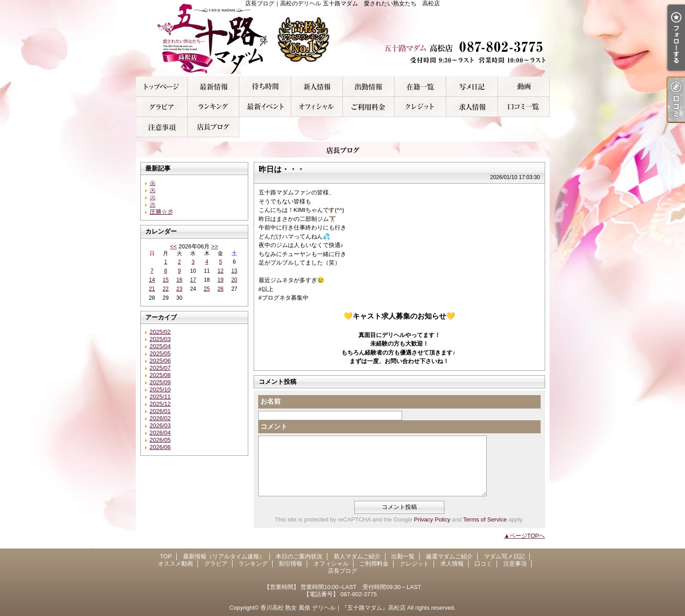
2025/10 (160, 389)
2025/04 (160, 346)
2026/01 (160, 411)
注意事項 (162, 127)
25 (207, 289)
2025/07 (160, 368)
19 (221, 280)
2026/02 (160, 418)
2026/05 (160, 440)
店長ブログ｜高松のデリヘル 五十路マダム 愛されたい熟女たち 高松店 (343, 38)
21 (152, 289)
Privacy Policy (432, 519)
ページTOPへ (527, 536)
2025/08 (160, 375)
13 (234, 271)
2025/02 (160, 332)
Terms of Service (485, 519)
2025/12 (160, 404)
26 (221, 289)
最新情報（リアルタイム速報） (213, 87)
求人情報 (472, 107)
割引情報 (265, 107)
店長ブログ (213, 127)
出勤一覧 (369, 87)
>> (215, 246)
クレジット (420, 107)
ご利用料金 (369, 107)
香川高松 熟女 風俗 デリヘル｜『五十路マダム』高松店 (333, 608)
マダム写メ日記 (472, 87)
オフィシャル (317, 107)
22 (166, 289)
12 (221, 271)
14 (152, 280)
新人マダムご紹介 (317, 87)
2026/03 (160, 425)
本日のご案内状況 (265, 87)
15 (166, 280)
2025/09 (160, 382)
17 (193, 280)
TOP (162, 87)
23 (179, 289)
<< (173, 246)
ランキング (213, 107)
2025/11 (160, 397)
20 (234, 280)
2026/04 (160, 433)
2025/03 (160, 339)
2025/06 (160, 361)
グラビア (162, 107)
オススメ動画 (524, 87)
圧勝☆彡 (161, 212)
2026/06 (160, 447)
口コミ (524, 107)
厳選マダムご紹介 (420, 87)
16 (179, 280)
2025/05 (160, 353)
